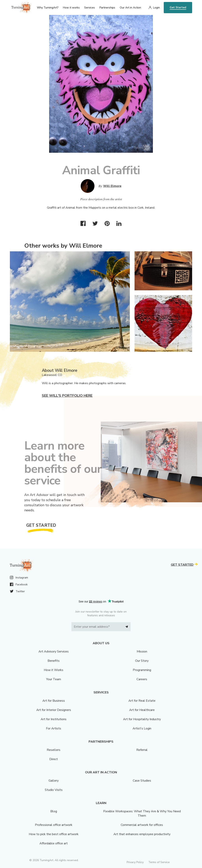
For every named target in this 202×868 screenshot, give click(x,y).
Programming (142, 670)
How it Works (54, 670)
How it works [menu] (71, 8)
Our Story (142, 661)
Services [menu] (90, 8)
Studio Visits (54, 790)
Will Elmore (112, 186)
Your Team (54, 679)
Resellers (54, 750)
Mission (142, 651)
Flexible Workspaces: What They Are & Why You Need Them (142, 813)
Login (156, 8)
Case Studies (142, 781)
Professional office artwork (54, 825)
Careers (142, 679)
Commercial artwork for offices (142, 825)
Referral (142, 750)
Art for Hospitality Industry (142, 719)
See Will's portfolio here (67, 396)
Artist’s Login (142, 728)
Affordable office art (54, 843)
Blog (54, 811)
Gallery (54, 781)
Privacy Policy (135, 862)
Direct (54, 759)
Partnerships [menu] (107, 8)
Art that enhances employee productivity (142, 834)
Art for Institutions (54, 719)
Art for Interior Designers (54, 710)
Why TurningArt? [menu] (48, 8)
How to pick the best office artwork (54, 834)
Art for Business (54, 701)
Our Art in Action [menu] (130, 8)
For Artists (54, 728)
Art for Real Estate (142, 701)
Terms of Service (159, 862)
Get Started (178, 7)
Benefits (54, 661)
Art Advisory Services (54, 651)
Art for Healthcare (142, 710)
